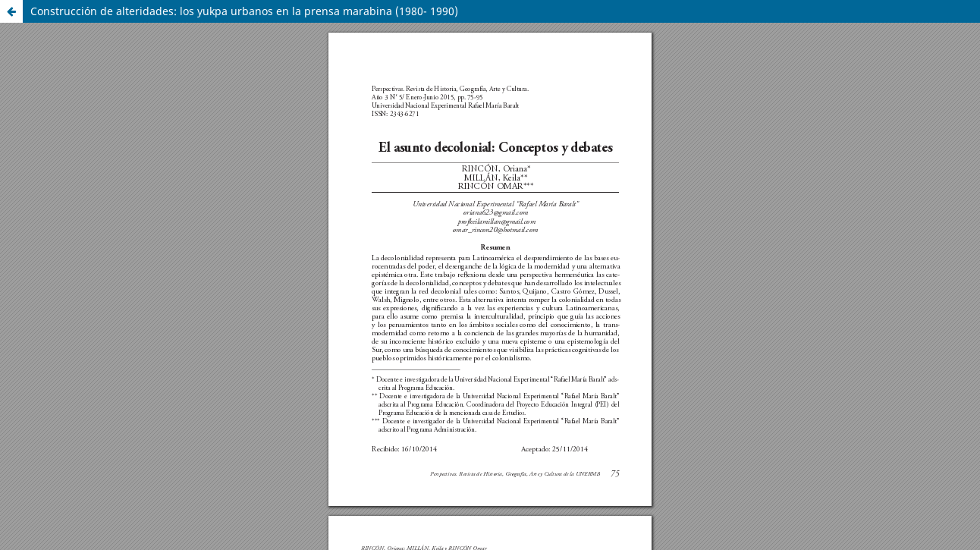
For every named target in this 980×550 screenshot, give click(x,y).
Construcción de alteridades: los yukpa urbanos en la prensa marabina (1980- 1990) (244, 11)
